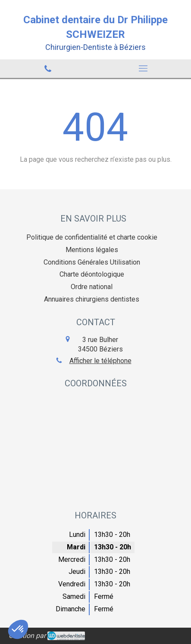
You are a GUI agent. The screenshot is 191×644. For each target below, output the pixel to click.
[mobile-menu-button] (144, 68)
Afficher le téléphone (100, 361)
